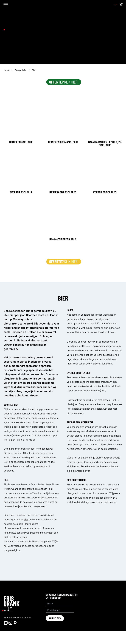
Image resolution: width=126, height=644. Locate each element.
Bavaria (43, 515)
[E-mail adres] (60, 610)
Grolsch (31, 515)
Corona (71, 342)
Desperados (85, 404)
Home (7, 70)
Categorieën (21, 70)
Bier (34, 70)
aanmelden (55, 618)
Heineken (20, 515)
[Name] (60, 604)
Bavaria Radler (94, 409)
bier (114, 355)
